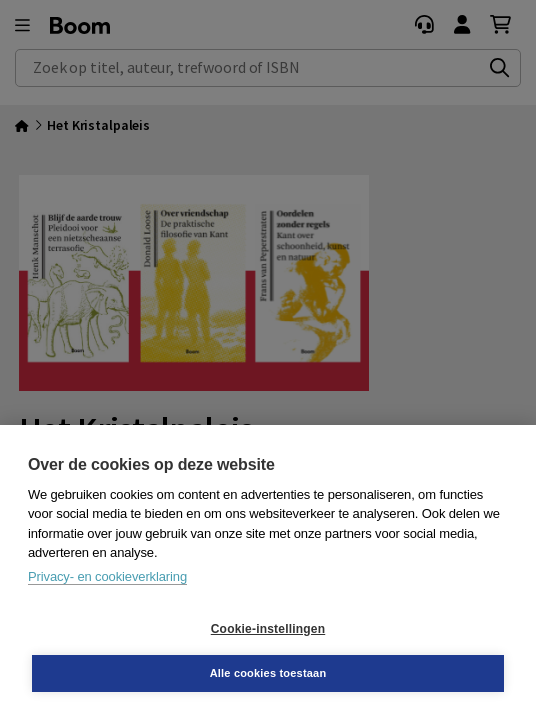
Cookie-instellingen (268, 629)
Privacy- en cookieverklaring (107, 576)
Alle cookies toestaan (268, 673)
